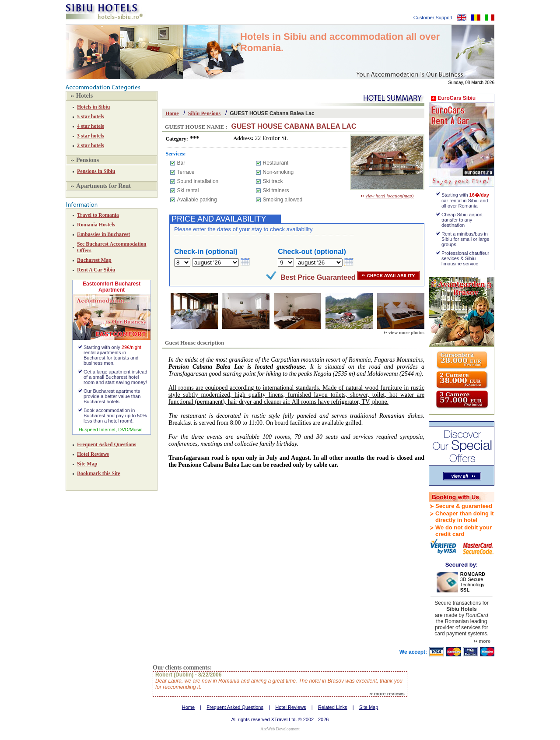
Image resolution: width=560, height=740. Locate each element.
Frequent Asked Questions (107, 444)
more (482, 641)
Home (172, 113)
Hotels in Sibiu (93, 107)
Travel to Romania (98, 215)
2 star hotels (91, 145)
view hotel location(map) (387, 196)
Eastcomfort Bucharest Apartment (112, 287)
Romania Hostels (96, 225)
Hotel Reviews (93, 454)
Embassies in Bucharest (103, 234)
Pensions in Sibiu (96, 171)
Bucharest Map (94, 260)
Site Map (87, 464)
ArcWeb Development (280, 729)
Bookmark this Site (99, 473)
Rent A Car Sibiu (96, 270)
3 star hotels (91, 136)
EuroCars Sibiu (457, 98)
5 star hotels (91, 116)
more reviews (387, 694)
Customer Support (433, 18)
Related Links (333, 707)
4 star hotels (91, 126)
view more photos (404, 332)
